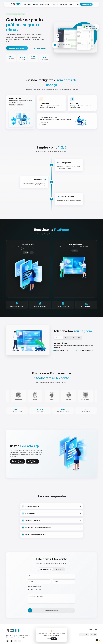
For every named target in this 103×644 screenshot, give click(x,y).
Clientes (71, 4)
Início (24, 4)
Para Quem (63, 4)
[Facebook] (12, 641)
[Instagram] (7, 641)
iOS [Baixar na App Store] (93, 634)
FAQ (77, 4)
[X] (16, 641)
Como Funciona (45, 4)
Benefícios (55, 4)
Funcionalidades (33, 4)
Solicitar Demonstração (17, 48)
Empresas (58, 338)
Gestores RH (76, 338)
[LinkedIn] (20, 641)
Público (67, 338)
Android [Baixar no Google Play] (84, 634)
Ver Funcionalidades (39, 48)
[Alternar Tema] (98, 640)
